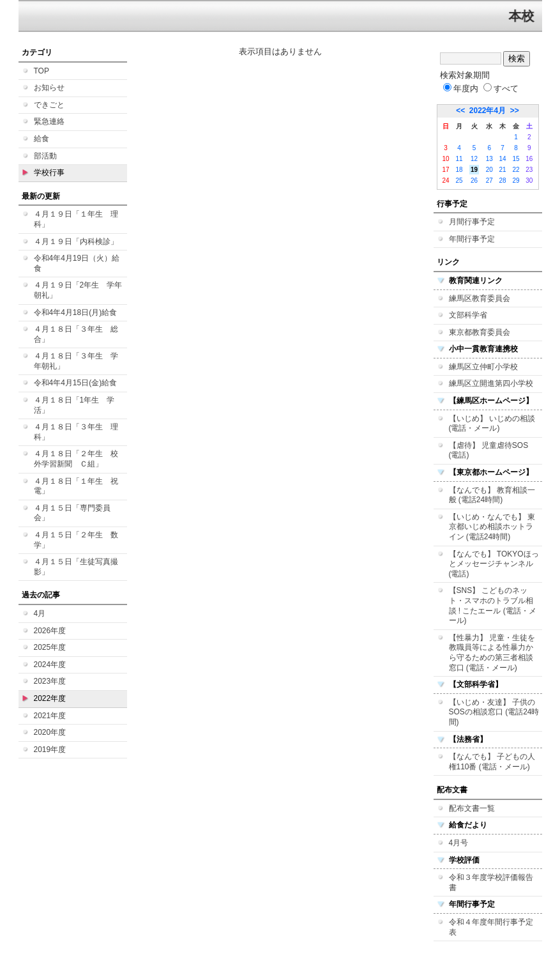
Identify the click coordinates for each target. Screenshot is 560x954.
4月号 (459, 843)
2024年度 (50, 665)
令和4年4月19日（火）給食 (77, 263)
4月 (40, 613)
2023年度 (50, 681)
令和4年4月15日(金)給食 (76, 383)
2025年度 (50, 647)
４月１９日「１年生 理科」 (76, 219)
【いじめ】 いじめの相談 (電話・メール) (492, 424)
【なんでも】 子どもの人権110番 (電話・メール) (492, 762)
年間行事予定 (472, 239)
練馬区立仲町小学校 (483, 367)
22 (516, 170)
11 (459, 159)
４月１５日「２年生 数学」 (76, 540)
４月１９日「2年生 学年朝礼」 (78, 290)
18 (459, 170)
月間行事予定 (472, 222)
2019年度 (50, 750)
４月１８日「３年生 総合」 (76, 334)
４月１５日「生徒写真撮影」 (76, 567)
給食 (42, 139)
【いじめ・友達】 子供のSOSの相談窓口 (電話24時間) (494, 712)
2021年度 (50, 716)
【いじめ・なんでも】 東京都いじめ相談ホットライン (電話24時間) (492, 527)
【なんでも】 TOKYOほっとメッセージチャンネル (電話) (494, 564)
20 (489, 170)
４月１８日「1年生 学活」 (74, 405)
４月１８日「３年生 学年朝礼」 (76, 361)
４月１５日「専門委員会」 (72, 513)
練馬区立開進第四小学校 (491, 383)
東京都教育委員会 (480, 332)
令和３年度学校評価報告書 (491, 882)
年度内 (461, 88)
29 (516, 181)
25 (459, 181)
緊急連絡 (49, 121)
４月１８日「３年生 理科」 (76, 432)
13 (489, 159)
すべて (501, 88)
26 (474, 181)
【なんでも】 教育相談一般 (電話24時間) (492, 495)
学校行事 (49, 173)
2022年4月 (488, 111)
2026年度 (50, 631)
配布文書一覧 (472, 808)
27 (489, 181)
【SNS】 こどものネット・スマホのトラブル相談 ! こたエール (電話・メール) (493, 605)
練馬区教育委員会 (480, 298)
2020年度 (50, 732)
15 (516, 159)
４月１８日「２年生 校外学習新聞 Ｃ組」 (76, 459)
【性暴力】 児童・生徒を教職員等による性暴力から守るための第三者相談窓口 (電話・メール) (492, 653)
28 (503, 181)
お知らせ (49, 88)
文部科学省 (468, 315)
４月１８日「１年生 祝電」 (76, 486)
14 (503, 159)
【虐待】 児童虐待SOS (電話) (489, 450)
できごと (49, 105)
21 (503, 170)
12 (474, 159)
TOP (42, 71)
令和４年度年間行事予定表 (491, 927)
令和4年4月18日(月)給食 (76, 312)
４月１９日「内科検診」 (76, 242)
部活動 (45, 156)
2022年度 (50, 698)
